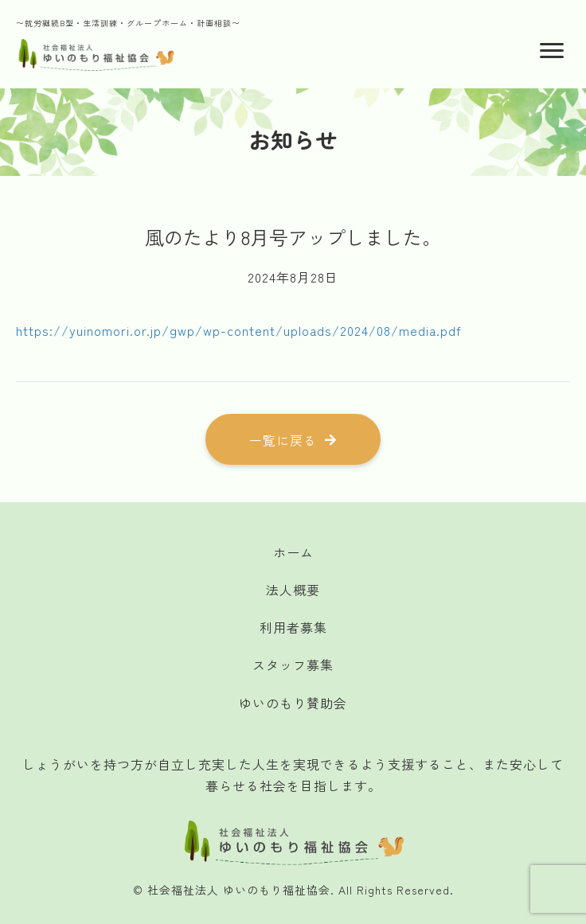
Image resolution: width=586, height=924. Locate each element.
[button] (293, 439)
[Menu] (552, 51)
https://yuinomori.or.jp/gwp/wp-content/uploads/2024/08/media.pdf (239, 330)
